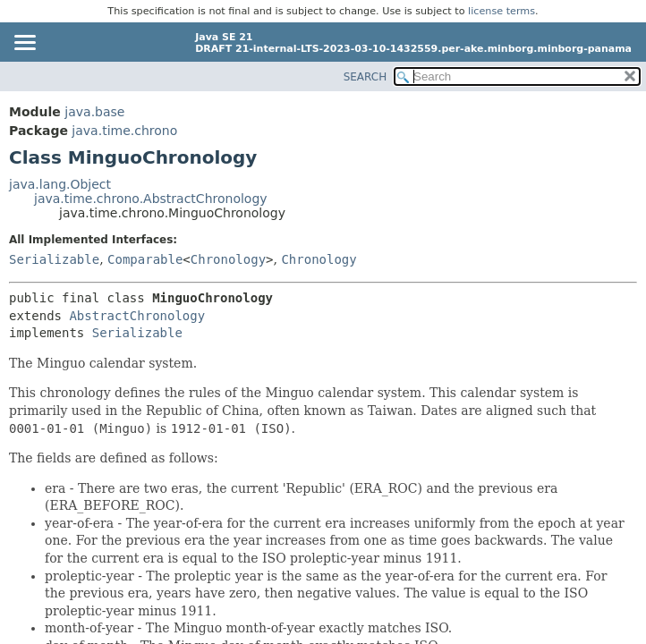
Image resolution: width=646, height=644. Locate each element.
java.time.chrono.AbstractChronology (151, 199)
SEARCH (365, 77)
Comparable (145, 259)
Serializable (54, 259)
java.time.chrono (124, 131)
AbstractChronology (137, 316)
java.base (94, 112)
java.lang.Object (60, 184)
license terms (501, 11)
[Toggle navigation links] (24, 44)
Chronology (228, 259)
